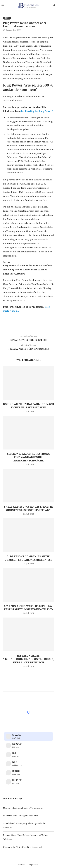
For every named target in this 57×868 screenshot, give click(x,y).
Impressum (34, 865)
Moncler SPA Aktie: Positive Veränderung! (23, 808)
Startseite (21, 865)
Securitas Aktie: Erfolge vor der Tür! (20, 816)
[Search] (54, 5)
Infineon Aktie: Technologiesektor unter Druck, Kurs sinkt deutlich (29, 659)
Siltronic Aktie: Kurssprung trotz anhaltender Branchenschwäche (29, 457)
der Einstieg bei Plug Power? (37, 111)
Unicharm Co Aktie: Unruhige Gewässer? (23, 847)
